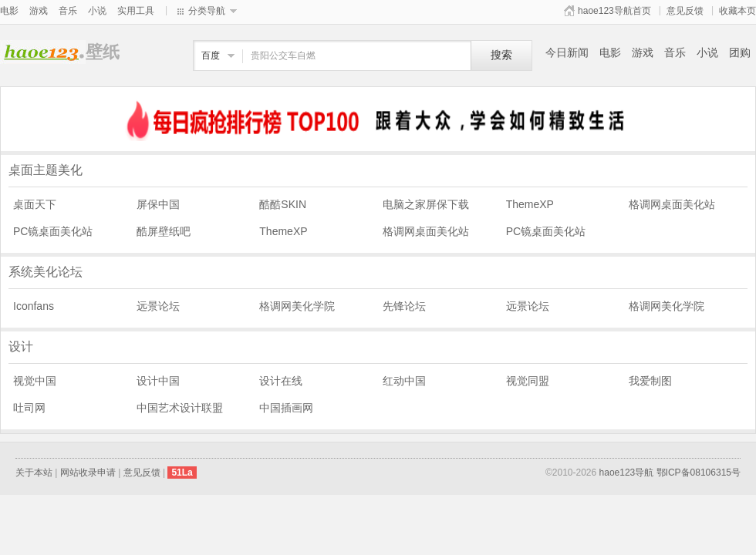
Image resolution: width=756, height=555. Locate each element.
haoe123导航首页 (614, 11)
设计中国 (158, 381)
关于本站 (34, 473)
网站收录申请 (88, 473)
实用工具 (136, 11)
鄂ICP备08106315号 (699, 473)
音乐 (68, 11)
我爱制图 (650, 381)
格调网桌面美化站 (672, 204)
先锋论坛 (404, 306)
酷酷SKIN (283, 204)
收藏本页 (737, 11)
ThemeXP (530, 204)
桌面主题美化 (46, 170)
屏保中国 (158, 204)
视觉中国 (35, 381)
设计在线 (281, 381)
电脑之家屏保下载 (426, 204)
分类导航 (207, 11)
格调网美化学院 (297, 306)
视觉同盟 (528, 381)
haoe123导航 (627, 473)
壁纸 (43, 52)
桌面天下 (35, 204)
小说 (97, 11)
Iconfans (34, 306)
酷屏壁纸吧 (164, 231)
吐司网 (29, 408)
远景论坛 (158, 306)
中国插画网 (286, 408)
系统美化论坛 (46, 272)
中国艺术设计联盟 (180, 408)
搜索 (501, 55)
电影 (9, 11)
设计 (21, 346)
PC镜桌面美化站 (53, 231)
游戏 (39, 11)
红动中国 (404, 381)
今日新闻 (567, 52)
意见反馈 (685, 11)
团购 (740, 52)
